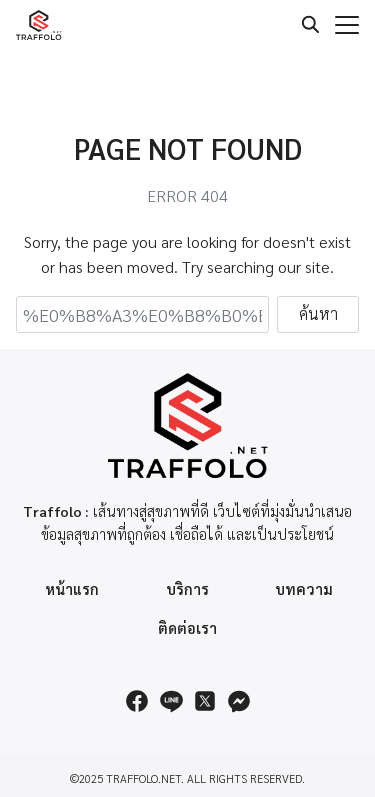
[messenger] (239, 701)
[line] (171, 701)
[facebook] (137, 701)
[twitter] (205, 701)
